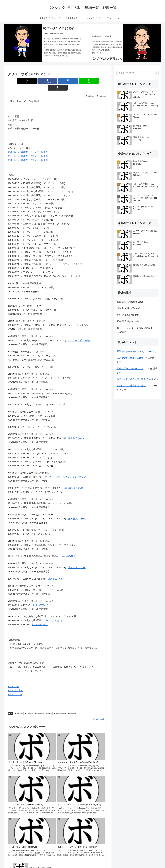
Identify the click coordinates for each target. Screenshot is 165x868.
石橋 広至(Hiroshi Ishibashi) (130, 369)
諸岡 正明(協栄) (40, 618)
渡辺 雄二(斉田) (56, 572)
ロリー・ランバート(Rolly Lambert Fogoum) (134, 330)
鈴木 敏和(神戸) (68, 549)
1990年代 (29, 707)
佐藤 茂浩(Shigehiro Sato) (130, 302)
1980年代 (19, 707)
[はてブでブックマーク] (58, 81)
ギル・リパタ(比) (53, 614)
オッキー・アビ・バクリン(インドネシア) (66, 470)
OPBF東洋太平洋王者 (44, 707)
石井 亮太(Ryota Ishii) (128, 321)
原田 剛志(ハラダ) (77, 512)
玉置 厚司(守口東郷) (73, 481)
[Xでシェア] (24, 81)
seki (150, 351)
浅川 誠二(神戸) (76, 431)
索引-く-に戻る (15, 684)
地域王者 (72, 707)
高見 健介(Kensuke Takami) (130, 351)
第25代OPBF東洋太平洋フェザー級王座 (28, 145)
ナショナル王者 (60, 707)
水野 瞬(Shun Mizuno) (128, 315)
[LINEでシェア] (74, 81)
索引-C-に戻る (15, 688)
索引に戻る (13, 680)
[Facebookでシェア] (41, 81)
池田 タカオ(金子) (77, 561)
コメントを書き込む (58, 839)
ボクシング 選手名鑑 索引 (131, 379)
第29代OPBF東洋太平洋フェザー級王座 (28, 153)
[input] (137, 73)
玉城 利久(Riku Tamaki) (129, 308)
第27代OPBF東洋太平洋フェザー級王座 (28, 149)
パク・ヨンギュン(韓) (79, 334)
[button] (91, 81)
